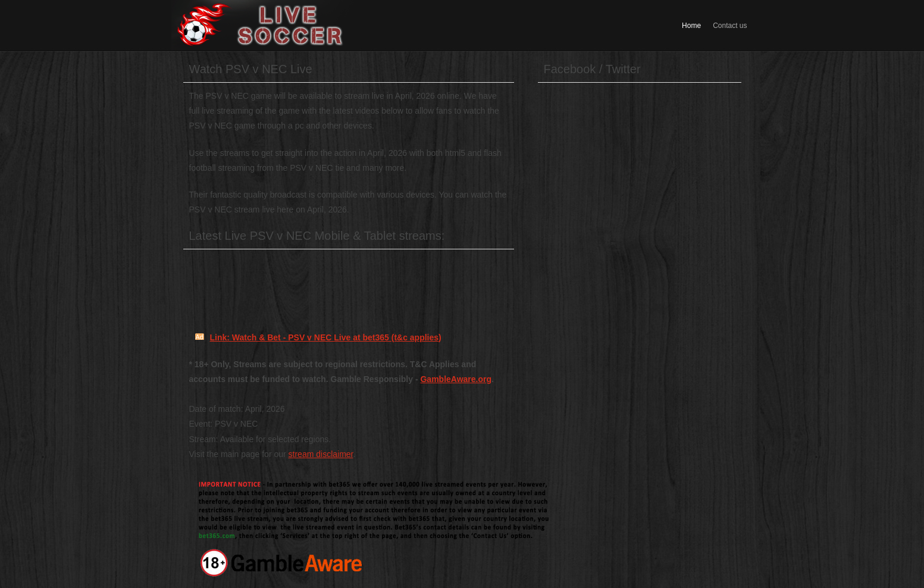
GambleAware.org (456, 379)
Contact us (730, 26)
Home (691, 26)
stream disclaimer (321, 454)
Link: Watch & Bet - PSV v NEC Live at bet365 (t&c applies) (326, 337)
